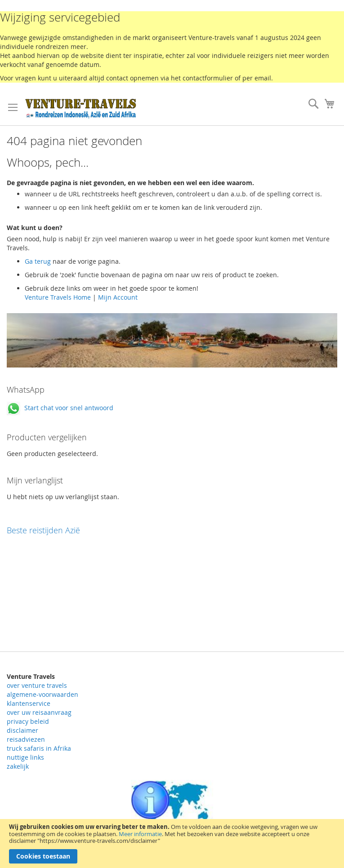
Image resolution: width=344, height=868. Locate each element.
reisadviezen (26, 739)
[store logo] (81, 108)
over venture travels (37, 685)
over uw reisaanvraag (39, 712)
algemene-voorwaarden (42, 694)
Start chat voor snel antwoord (60, 408)
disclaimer (22, 730)
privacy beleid (28, 721)
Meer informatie (140, 834)
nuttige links (25, 757)
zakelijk (18, 766)
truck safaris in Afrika (39, 748)
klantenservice (29, 703)
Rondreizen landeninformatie (172, 807)
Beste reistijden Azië (43, 530)
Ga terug (38, 261)
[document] (172, 844)
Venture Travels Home (58, 297)
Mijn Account (118, 297)
